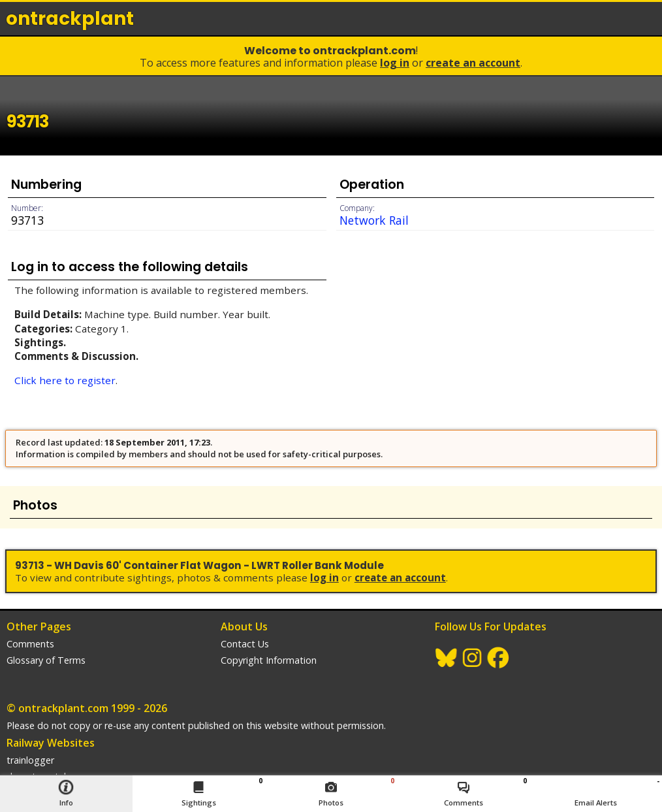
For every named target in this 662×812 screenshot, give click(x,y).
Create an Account (473, 63)
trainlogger (30, 760)
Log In (395, 63)
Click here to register (65, 380)
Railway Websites (51, 743)
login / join (619, 18)
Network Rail (374, 220)
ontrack (70, 19)
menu (648, 18)
